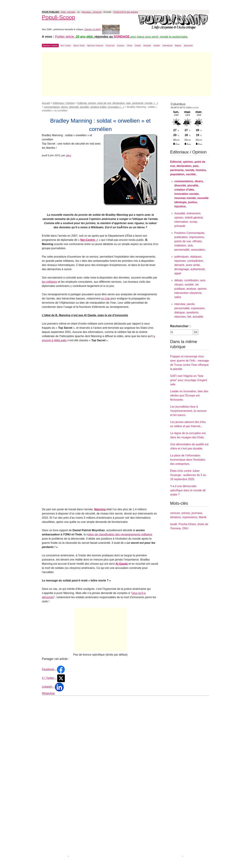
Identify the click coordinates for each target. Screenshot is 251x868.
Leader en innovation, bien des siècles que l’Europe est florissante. (189, 395)
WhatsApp (48, 693)
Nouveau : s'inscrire (92, 12)
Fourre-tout (110, 46)
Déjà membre (68, 12)
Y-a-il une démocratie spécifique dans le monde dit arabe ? (188, 490)
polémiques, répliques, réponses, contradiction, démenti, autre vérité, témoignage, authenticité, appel (190, 265)
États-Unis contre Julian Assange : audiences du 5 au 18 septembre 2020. (188, 475)
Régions (178, 46)
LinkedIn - (53, 687)
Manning (100, 509)
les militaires (50, 282)
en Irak (106, 298)
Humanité (147, 46)
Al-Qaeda (121, 564)
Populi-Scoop (58, 17)
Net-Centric (88, 240)
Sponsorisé (188, 46)
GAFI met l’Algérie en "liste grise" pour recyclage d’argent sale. (189, 380)
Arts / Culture (66, 46)
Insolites (157, 46)
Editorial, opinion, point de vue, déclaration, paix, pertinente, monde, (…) (118, 103)
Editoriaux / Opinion (50, 46)
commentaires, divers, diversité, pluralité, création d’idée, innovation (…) (84, 107)
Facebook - (54, 669)
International (167, 46)
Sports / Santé (79, 46)
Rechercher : (180, 326)
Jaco (69, 155)
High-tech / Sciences (95, 46)
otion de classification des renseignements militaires (120, 534)
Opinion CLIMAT (102, 29)
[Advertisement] (126, 74)
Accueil (46, 103)
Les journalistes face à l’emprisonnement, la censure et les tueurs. (188, 411)
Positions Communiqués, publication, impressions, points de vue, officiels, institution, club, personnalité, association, (190, 241)
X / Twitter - (54, 678)
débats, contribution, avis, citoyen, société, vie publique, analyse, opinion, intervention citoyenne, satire (191, 289)
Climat (130, 46)
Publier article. (65, 37)
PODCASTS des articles (126, 12)
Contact (138, 46)
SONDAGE (122, 37)
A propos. (121, 46)
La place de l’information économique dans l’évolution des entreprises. (188, 460)
